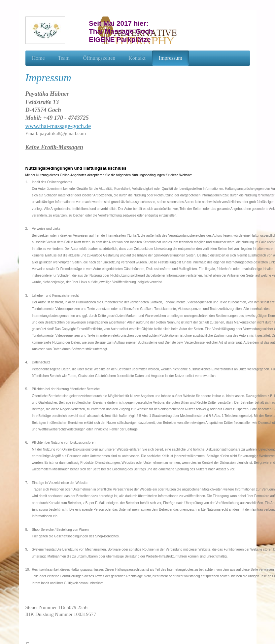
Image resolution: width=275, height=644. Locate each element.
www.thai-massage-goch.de (58, 126)
